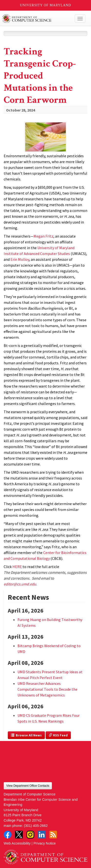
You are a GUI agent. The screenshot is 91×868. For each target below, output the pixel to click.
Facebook (8, 835)
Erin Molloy (20, 259)
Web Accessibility (17, 843)
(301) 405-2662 (36, 826)
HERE (17, 567)
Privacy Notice (45, 843)
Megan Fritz (43, 236)
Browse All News (26, 735)
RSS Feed (58, 735)
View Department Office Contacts (28, 786)
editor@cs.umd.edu (20, 584)
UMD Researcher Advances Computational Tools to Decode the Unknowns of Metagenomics (47, 689)
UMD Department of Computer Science (37, 19)
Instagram (30, 835)
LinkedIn (42, 835)
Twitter (19, 835)
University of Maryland (45, 5)
